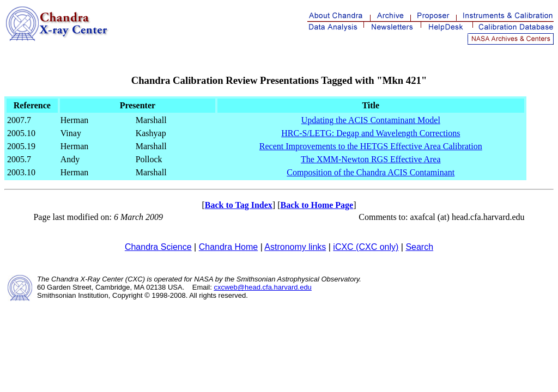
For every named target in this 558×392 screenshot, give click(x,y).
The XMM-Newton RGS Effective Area (371, 159)
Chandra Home (229, 247)
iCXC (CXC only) (366, 247)
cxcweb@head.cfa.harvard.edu (262, 287)
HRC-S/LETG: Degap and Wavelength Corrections (371, 133)
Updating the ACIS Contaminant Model (371, 120)
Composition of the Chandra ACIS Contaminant (371, 172)
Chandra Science (158, 247)
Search (419, 247)
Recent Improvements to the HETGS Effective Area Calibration (371, 146)
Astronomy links (295, 247)
